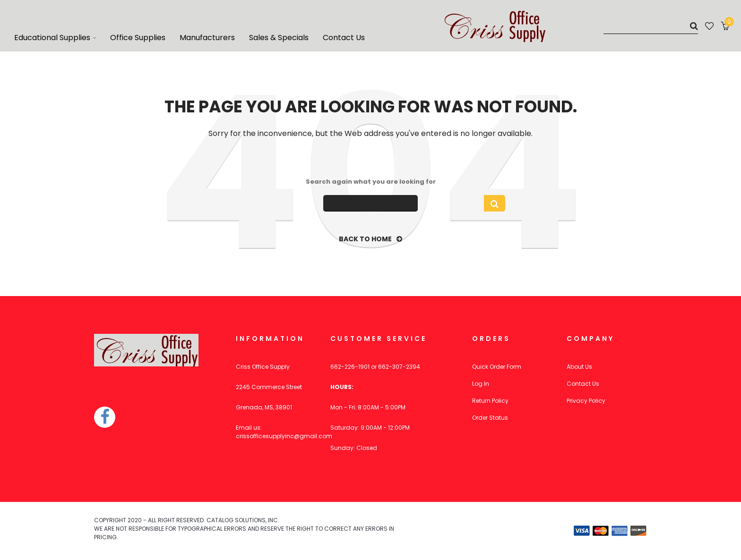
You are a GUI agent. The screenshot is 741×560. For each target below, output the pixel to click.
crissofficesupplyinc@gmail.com (284, 436)
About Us (579, 367)
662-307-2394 (399, 367)
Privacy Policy (586, 401)
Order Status (490, 418)
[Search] (651, 26)
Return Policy (490, 401)
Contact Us (583, 384)
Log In (481, 384)
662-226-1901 (350, 367)
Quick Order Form (497, 367)
